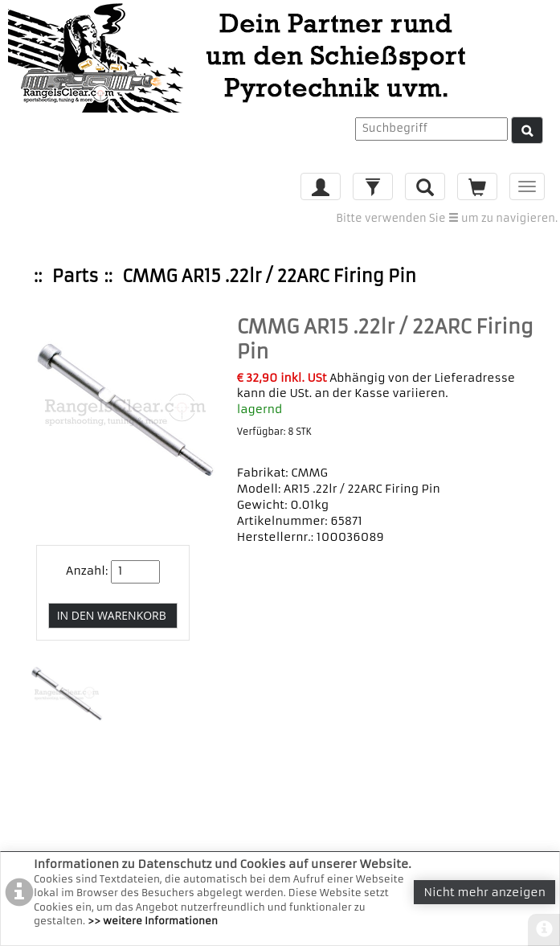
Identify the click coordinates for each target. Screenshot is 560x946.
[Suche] (527, 130)
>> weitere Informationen (153, 921)
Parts (76, 276)
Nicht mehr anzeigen (484, 892)
